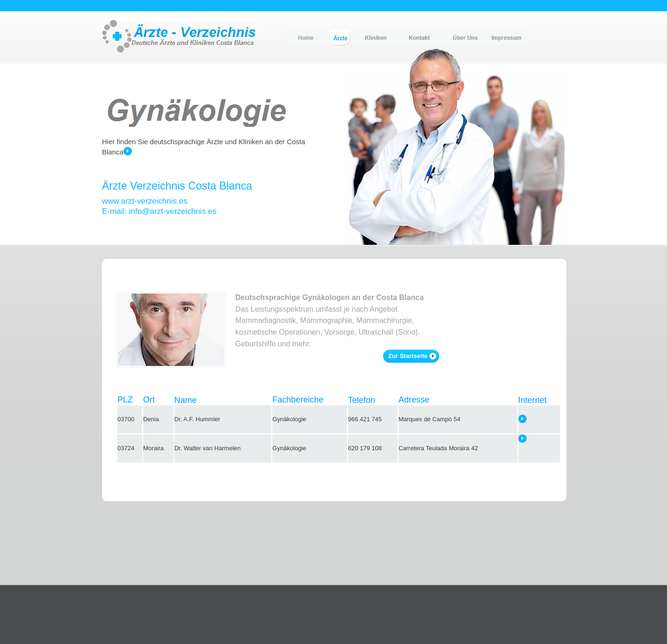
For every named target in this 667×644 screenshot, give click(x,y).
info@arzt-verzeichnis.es (173, 211)
